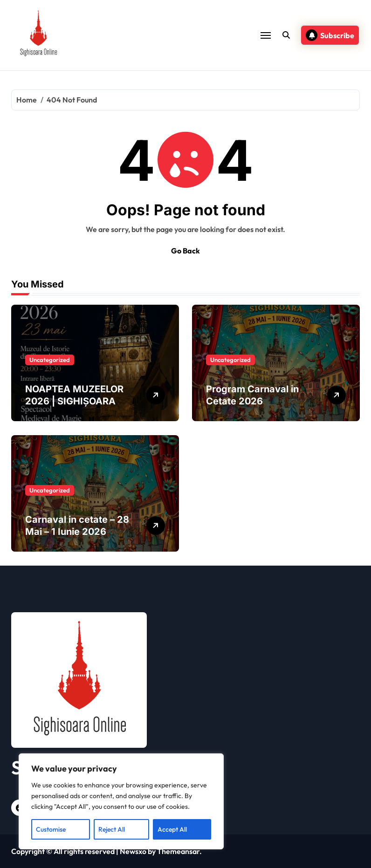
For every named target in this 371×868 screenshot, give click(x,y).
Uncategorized (50, 360)
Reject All (112, 829)
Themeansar (178, 851)
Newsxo (133, 851)
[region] (121, 801)
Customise (51, 829)
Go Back (185, 251)
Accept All (172, 829)
